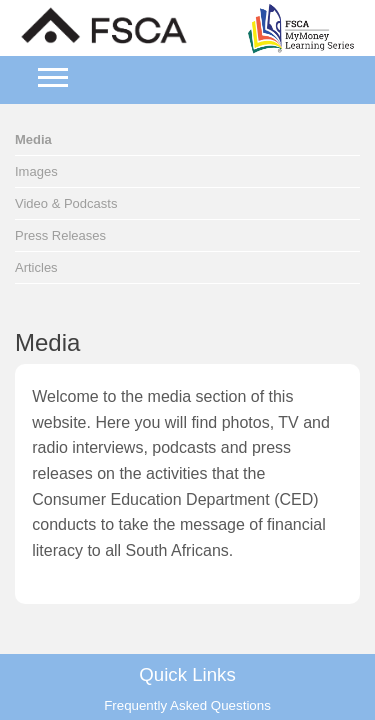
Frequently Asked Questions (187, 705)
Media (33, 139)
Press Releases (60, 235)
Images (36, 171)
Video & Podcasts (66, 203)
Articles (36, 267)
